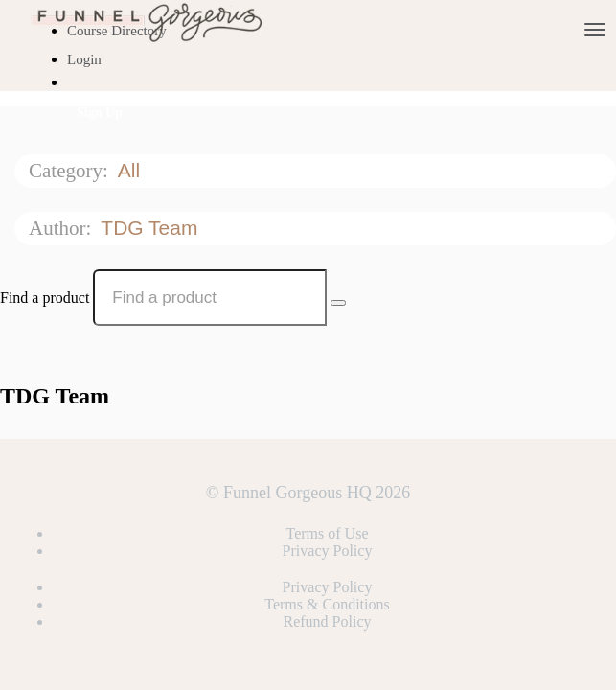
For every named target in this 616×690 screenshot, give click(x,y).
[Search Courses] (338, 303)
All (132, 170)
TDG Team (152, 228)
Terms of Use (328, 533)
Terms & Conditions (327, 604)
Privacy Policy (328, 551)
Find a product (45, 298)
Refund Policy (328, 621)
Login (84, 59)
